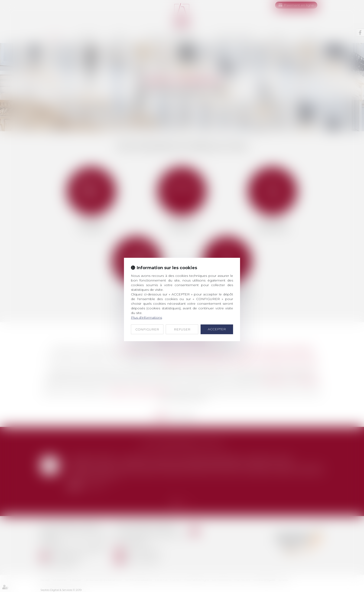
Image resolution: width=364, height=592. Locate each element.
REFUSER (182, 329)
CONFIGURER (147, 329)
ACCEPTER (217, 329)
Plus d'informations (146, 317)
